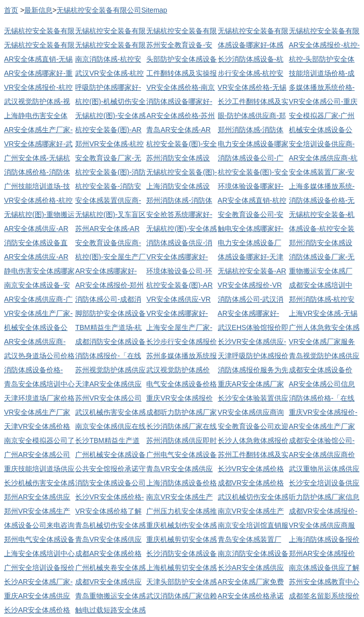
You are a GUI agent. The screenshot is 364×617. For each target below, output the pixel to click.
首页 (11, 10)
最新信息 (38, 10)
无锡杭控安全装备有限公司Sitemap (112, 10)
